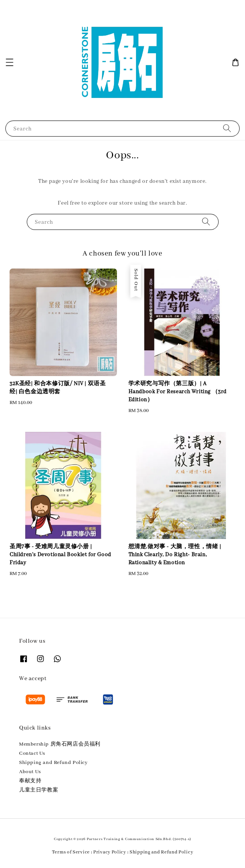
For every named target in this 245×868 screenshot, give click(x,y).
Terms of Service (71, 852)
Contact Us (32, 753)
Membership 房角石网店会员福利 (60, 744)
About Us (30, 772)
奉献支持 (30, 781)
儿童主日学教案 (39, 790)
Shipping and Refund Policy (54, 763)
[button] (10, 62)
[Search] (227, 128)
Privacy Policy (110, 852)
